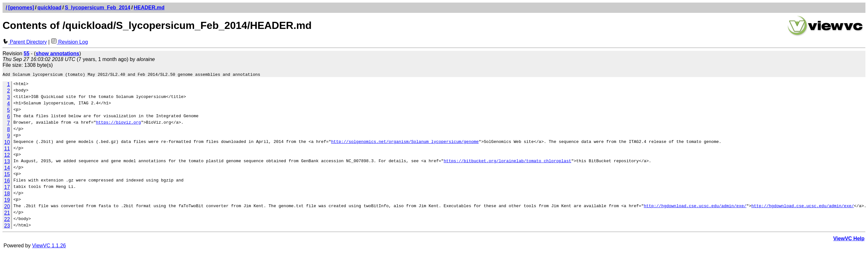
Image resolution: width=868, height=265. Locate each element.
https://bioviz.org (118, 124)
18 (7, 194)
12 (7, 156)
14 (7, 169)
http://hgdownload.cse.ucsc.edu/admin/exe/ (695, 208)
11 (7, 150)
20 (7, 207)
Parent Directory (25, 42)
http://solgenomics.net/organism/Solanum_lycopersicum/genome (405, 143)
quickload (50, 8)
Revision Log (69, 42)
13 (7, 162)
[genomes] (21, 8)
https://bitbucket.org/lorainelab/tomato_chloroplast (507, 163)
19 (7, 201)
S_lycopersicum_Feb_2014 (98, 8)
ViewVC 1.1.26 (49, 247)
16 (7, 182)
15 (7, 175)
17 (7, 188)
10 (7, 143)
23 (7, 227)
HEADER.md (149, 8)
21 (7, 214)
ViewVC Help (849, 239)
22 (7, 220)
